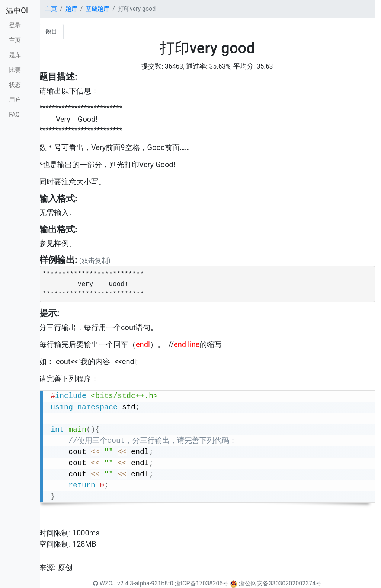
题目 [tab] (51, 31)
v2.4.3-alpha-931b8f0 (145, 583)
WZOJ (104, 583)
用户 (15, 100)
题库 (15, 55)
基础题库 (97, 9)
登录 (15, 25)
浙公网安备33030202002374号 (280, 583)
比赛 (15, 70)
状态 (15, 85)
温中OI (17, 10)
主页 (15, 40)
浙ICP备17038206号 (202, 583)
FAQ (14, 115)
